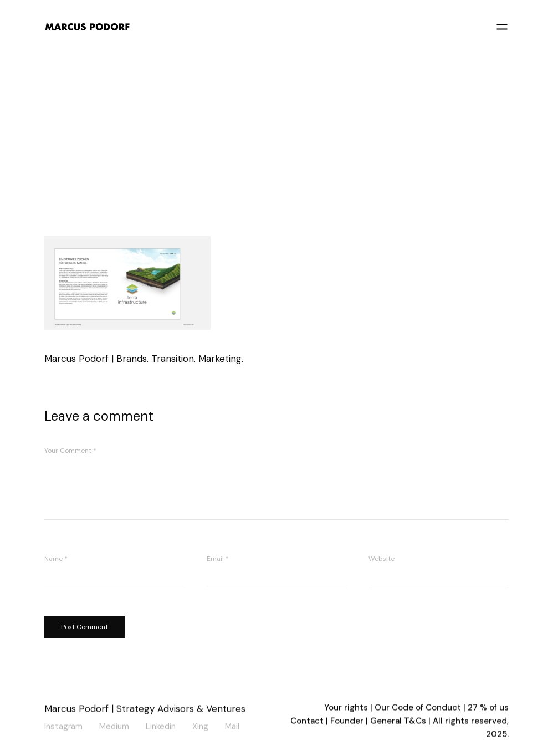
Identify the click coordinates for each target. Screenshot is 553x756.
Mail (232, 726)
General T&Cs (399, 722)
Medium (114, 726)
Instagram (63, 726)
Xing (200, 726)
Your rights (346, 709)
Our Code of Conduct (418, 709)
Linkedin (161, 726)
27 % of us (488, 709)
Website (382, 559)
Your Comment (70, 451)
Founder (347, 722)
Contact (307, 722)
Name (56, 559)
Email (218, 559)
